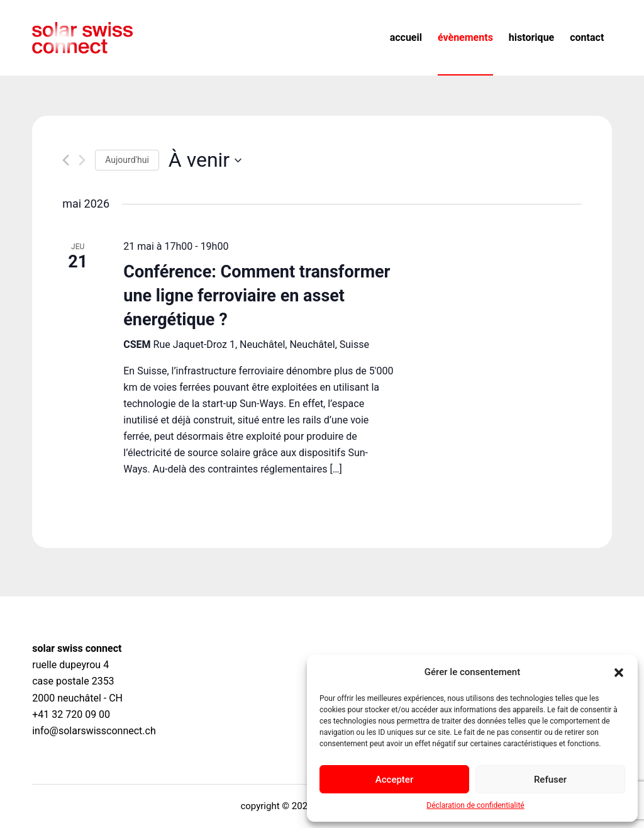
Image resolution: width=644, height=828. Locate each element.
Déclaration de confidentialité (475, 805)
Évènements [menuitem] (465, 37)
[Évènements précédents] (66, 160)
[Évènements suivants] (82, 160)
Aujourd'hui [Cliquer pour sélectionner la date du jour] (127, 160)
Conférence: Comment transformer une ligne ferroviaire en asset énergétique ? (257, 296)
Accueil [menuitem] (406, 37)
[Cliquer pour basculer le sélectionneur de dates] (205, 160)
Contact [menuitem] (587, 37)
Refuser (550, 780)
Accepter (394, 780)
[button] (619, 673)
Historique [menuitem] (531, 37)
